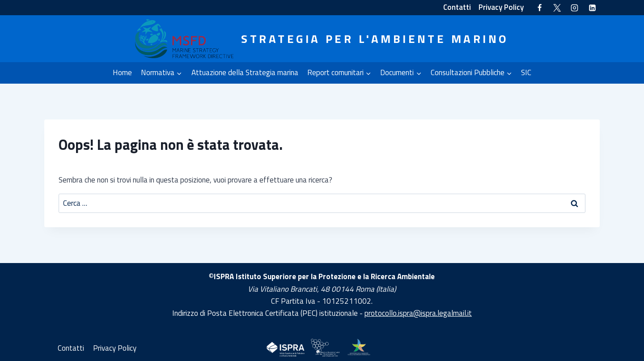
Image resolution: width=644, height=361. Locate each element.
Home (122, 72)
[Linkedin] (592, 8)
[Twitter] (557, 8)
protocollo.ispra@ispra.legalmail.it (418, 313)
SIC (526, 72)
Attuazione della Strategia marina (245, 72)
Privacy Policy (501, 7)
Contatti (457, 7)
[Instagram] (575, 8)
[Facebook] (540, 8)
